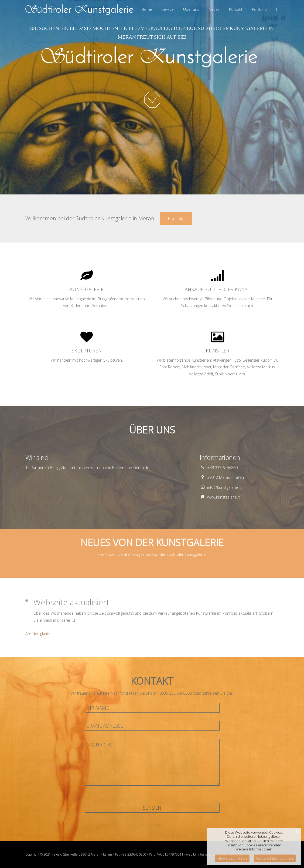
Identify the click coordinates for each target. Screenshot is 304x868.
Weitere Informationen (254, 849)
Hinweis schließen (232, 858)
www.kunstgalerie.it (223, 497)
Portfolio (176, 218)
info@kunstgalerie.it (224, 487)
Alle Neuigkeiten (39, 633)
